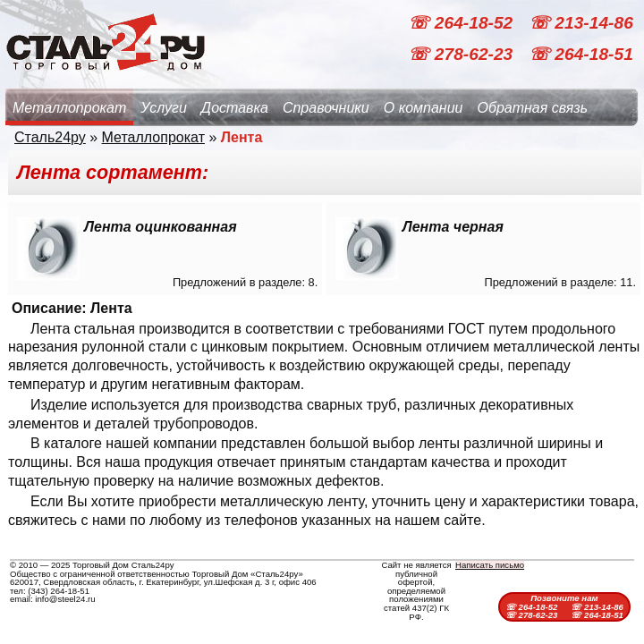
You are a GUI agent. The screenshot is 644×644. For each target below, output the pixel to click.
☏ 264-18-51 (581, 54)
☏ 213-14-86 (581, 23)
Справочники (326, 108)
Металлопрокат (69, 108)
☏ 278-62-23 (462, 54)
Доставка (235, 108)
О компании (424, 108)
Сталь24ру (50, 137)
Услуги (164, 108)
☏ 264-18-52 (462, 23)
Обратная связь (532, 108)
